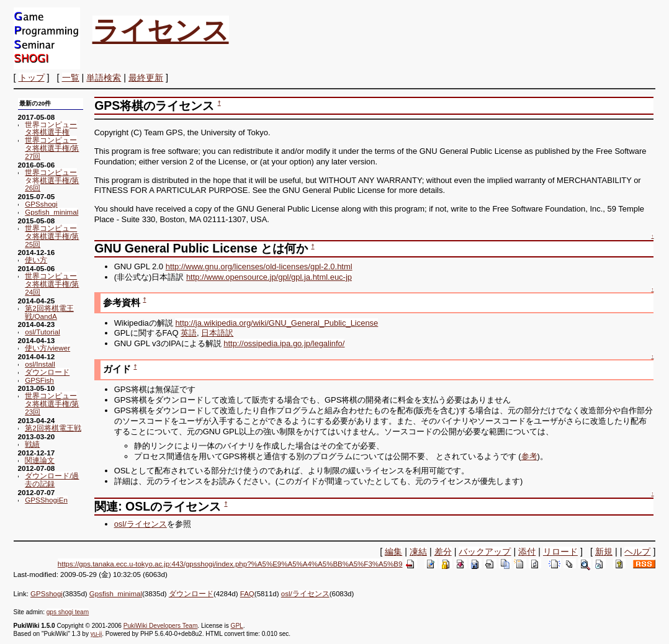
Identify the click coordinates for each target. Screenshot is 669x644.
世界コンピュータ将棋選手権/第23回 (52, 404)
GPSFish (39, 380)
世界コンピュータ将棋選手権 (51, 128)
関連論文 (40, 460)
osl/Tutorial (43, 332)
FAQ (247, 594)
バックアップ (485, 552)
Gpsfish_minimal (52, 212)
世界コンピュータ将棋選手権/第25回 (52, 236)
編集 (393, 552)
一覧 (71, 78)
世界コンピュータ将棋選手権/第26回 (52, 180)
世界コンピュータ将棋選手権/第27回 (52, 148)
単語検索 (104, 78)
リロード (560, 552)
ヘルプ (637, 552)
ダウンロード (47, 372)
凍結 (418, 552)
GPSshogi (41, 204)
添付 (527, 552)
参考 (529, 456)
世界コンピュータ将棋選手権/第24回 (52, 284)
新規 (604, 552)
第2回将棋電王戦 (53, 428)
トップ (32, 78)
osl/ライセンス (141, 524)
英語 (189, 333)
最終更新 (146, 78)
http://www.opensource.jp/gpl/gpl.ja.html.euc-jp (269, 277)
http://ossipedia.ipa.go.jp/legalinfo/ (284, 343)
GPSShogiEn (46, 500)
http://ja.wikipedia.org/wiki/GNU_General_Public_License (276, 323)
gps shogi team (68, 612)
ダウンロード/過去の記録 (52, 480)
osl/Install (40, 364)
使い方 (36, 260)
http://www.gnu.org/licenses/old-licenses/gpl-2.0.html (259, 266)
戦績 (32, 444)
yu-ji (96, 634)
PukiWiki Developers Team (161, 626)
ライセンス (161, 30)
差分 (443, 552)
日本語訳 (217, 333)
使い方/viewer (47, 348)
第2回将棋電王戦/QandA (49, 312)
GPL (237, 626)
